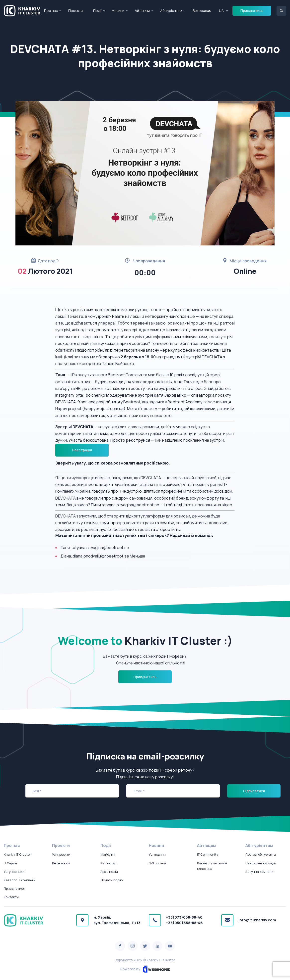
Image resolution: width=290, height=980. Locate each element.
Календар (108, 863)
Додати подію (111, 880)
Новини (118, 11)
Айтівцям (142, 11)
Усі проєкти (61, 854)
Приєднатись (252, 11)
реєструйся (138, 440)
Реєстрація (82, 450)
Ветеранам (202, 11)
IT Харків (10, 863)
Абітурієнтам (171, 11)
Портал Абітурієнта (261, 854)
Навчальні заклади (261, 863)
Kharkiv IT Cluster (17, 854)
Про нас (51, 11)
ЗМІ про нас (158, 863)
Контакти (11, 897)
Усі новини (157, 854)
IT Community (208, 854)
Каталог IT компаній (20, 880)
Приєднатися (14, 888)
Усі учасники (14, 872)
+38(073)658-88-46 (184, 917)
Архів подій (109, 872)
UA (221, 11)
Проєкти (75, 11)
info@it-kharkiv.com (257, 920)
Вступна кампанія (260, 872)
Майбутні (108, 854)
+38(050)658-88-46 (184, 923)
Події (97, 11)
